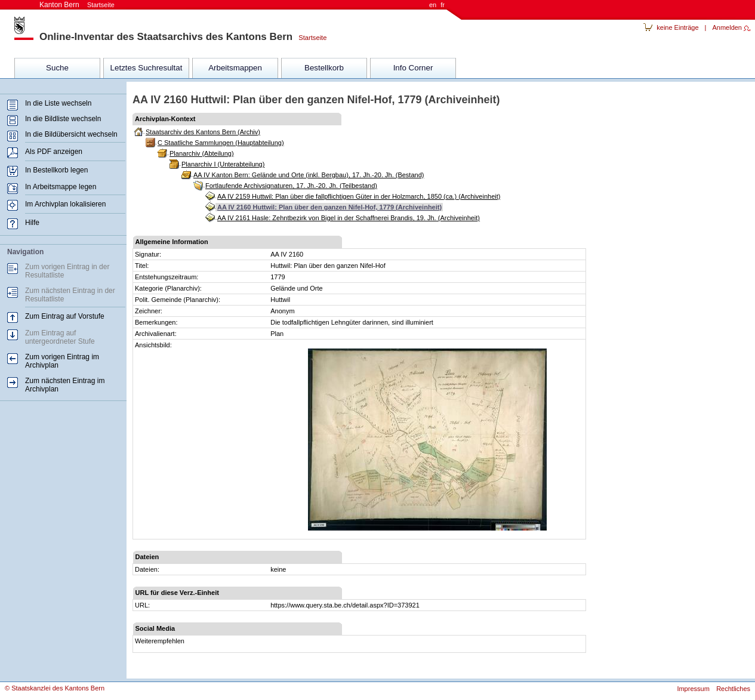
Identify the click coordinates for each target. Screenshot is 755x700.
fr (443, 5)
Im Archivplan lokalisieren (65, 204)
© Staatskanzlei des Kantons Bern (55, 688)
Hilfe (32, 223)
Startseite (309, 38)
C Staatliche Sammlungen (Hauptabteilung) (221, 143)
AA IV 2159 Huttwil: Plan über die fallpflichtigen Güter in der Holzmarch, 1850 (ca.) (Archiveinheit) (359, 196)
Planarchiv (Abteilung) (202, 153)
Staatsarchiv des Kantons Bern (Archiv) (203, 132)
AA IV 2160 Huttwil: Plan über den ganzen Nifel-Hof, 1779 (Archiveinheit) (329, 207)
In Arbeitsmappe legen (61, 187)
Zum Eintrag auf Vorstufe (65, 316)
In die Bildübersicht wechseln (71, 134)
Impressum (693, 689)
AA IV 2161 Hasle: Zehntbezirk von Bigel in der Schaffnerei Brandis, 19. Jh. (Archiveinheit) (349, 218)
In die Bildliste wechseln (63, 119)
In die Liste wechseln (58, 103)
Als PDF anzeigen (54, 152)
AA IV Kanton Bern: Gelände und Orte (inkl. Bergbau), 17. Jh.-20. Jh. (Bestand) (309, 175)
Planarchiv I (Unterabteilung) (223, 164)
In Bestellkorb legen (56, 170)
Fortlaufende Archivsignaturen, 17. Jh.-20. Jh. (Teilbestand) (291, 186)
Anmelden (727, 27)
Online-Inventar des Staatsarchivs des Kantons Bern (166, 37)
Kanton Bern (77, 5)
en (433, 5)
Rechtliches (733, 689)
